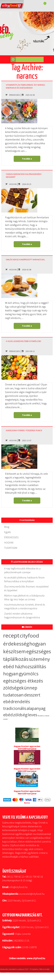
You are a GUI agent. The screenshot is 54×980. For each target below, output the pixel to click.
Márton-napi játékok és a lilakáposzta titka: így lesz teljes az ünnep (24, 597)
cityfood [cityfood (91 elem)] (29, 635)
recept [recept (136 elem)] (11, 635)
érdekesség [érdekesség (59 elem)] (16, 644)
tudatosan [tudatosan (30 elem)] (13, 695)
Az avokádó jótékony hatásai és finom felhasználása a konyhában (24, 579)
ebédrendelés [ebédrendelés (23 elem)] (17, 702)
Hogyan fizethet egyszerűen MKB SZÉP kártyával (27, 770)
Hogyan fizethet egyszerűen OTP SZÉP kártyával (27, 748)
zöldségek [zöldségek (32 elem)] (13, 688)
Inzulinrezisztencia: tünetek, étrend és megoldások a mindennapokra (25, 606)
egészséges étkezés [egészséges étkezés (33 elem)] (23, 681)
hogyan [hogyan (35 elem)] (11, 674)
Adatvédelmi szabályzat (17, 969)
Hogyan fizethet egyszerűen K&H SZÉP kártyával (27, 792)
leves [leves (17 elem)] (33, 715)
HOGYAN (13, 184)
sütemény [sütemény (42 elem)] (39, 659)
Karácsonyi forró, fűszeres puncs (24, 431)
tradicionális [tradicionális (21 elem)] (15, 708)
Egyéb (7, 532)
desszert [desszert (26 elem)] (32, 695)
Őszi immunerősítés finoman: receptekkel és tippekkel (26, 588)
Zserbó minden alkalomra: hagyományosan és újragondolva (22, 615)
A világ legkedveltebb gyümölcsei (23, 341)
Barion (27, 803)
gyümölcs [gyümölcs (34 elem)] (29, 674)
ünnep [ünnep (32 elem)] (31, 688)
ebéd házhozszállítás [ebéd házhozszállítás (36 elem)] (25, 666)
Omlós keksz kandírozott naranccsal (25, 260)
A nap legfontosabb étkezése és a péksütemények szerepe (22, 570)
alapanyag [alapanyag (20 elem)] (36, 708)
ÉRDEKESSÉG (15, 95)
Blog (7, 527)
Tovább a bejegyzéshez (27, 160)
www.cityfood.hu (36, 958)
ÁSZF (27, 969)
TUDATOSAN (11, 548)
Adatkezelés (4, 969)
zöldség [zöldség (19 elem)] (20, 715)
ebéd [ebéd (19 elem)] (8, 715)
